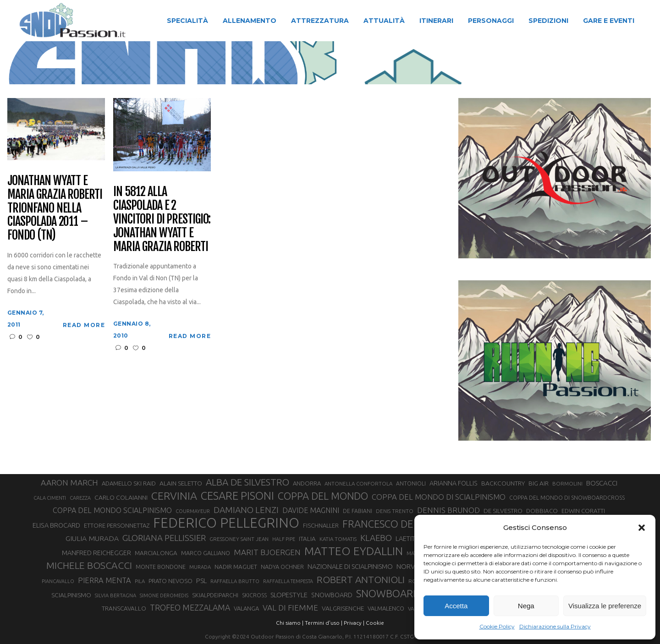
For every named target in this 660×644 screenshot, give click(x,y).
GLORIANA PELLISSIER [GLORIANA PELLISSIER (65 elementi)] (164, 538)
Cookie (375, 623)
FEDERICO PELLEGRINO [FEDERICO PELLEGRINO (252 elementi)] (226, 523)
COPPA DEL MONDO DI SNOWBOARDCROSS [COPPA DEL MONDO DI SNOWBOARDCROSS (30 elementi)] (567, 497)
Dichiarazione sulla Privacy (555, 626)
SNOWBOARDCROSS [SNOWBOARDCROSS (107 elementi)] (403, 593)
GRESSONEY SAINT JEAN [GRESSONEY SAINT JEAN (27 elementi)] (239, 539)
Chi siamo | (290, 623)
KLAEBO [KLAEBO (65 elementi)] (376, 538)
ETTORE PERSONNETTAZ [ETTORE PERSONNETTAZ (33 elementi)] (117, 525)
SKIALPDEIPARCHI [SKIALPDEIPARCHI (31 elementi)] (215, 595)
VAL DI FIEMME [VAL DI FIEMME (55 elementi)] (290, 608)
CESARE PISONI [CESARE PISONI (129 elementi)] (237, 496)
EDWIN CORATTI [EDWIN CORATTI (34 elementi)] (583, 511)
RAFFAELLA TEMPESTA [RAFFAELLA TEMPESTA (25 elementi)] (288, 581)
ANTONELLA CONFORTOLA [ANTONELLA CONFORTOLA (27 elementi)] (358, 483)
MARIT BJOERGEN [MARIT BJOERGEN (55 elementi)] (267, 552)
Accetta (456, 606)
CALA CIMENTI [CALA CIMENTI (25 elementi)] (50, 498)
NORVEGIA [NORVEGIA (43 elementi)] (413, 566)
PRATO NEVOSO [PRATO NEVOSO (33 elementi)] (170, 581)
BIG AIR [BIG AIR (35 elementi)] (539, 483)
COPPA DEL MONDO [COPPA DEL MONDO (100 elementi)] (323, 496)
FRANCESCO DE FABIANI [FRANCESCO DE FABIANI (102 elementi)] (397, 524)
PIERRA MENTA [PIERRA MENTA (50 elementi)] (104, 580)
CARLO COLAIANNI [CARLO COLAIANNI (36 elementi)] (121, 497)
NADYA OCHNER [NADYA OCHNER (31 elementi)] (282, 567)
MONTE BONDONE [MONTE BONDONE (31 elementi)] (161, 567)
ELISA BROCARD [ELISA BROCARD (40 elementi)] (56, 525)
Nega (526, 606)
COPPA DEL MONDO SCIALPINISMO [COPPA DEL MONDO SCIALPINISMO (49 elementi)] (112, 510)
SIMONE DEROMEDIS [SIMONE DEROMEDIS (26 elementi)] (164, 595)
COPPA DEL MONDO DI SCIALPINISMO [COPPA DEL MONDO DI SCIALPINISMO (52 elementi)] (439, 497)
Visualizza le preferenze (605, 606)
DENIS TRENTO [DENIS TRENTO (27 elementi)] (395, 511)
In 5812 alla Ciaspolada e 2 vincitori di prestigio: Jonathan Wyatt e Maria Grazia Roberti (162, 219)
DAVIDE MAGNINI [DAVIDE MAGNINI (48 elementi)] (311, 510)
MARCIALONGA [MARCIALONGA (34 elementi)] (156, 553)
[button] (642, 528)
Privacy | (354, 623)
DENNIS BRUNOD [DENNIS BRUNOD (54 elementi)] (448, 510)
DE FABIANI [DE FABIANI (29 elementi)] (357, 511)
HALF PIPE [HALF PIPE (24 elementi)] (284, 539)
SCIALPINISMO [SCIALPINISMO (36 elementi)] (71, 595)
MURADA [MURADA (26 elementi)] (200, 567)
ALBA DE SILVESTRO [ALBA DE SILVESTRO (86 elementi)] (247, 482)
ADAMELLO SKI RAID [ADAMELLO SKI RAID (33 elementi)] (129, 483)
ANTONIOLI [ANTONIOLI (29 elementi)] (411, 483)
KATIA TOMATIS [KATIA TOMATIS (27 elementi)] (338, 539)
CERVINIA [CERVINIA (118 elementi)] (174, 496)
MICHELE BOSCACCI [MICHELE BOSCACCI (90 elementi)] (89, 565)
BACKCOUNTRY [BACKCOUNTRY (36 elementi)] (503, 483)
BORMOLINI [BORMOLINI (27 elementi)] (567, 483)
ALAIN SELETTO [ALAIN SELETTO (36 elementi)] (181, 483)
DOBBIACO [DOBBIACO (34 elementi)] (542, 511)
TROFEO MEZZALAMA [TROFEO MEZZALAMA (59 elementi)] (190, 607)
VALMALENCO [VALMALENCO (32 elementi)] (386, 608)
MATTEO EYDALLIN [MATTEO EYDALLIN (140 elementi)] (354, 551)
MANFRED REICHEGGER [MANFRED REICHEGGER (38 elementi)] (96, 553)
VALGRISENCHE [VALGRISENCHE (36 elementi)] (343, 608)
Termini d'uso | (324, 623)
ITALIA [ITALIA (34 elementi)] (307, 539)
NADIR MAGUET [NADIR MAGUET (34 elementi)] (236, 567)
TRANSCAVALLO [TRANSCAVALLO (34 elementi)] (124, 609)
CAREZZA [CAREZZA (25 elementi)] (80, 498)
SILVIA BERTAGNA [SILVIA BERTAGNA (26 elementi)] (115, 595)
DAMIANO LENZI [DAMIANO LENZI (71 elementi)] (246, 510)
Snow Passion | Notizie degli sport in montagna (204, 63)
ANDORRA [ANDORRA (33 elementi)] (307, 483)
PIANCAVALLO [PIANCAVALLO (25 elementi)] (58, 581)
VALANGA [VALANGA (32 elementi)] (246, 608)
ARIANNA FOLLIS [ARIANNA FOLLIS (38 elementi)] (454, 483)
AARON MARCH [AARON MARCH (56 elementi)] (69, 483)
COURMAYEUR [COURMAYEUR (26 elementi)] (193, 511)
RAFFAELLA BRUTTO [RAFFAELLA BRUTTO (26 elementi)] (235, 581)
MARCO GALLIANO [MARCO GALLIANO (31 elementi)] (206, 553)
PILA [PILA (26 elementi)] (140, 581)
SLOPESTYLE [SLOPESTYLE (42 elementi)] (289, 595)
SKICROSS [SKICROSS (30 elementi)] (254, 595)
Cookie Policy (497, 626)
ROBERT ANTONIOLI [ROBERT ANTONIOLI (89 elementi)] (361, 579)
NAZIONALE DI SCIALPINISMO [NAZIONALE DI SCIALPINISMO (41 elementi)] (350, 566)
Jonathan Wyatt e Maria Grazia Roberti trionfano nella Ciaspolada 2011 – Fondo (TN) (55, 208)
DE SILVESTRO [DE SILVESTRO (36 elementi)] (503, 511)
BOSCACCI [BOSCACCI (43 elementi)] (602, 483)
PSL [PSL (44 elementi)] (201, 581)
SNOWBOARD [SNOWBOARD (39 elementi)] (332, 595)
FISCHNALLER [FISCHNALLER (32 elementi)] (321, 525)
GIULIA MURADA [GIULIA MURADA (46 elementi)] (92, 538)
